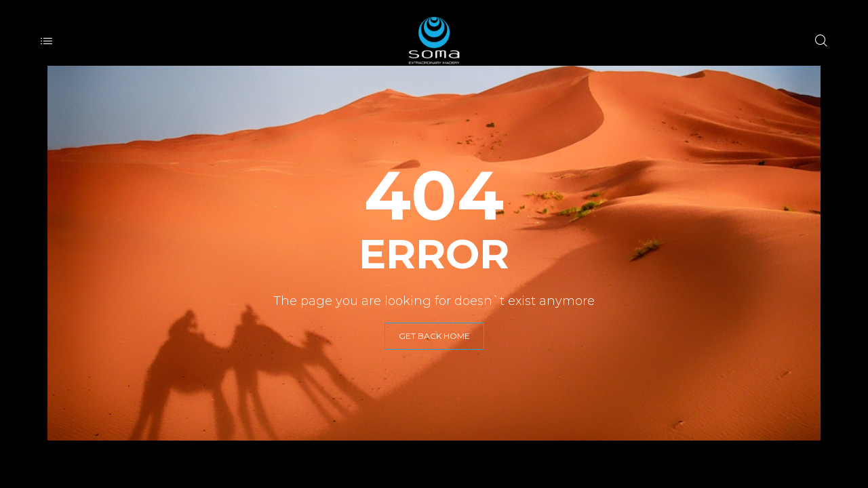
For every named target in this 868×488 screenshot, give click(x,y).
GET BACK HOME (434, 336)
